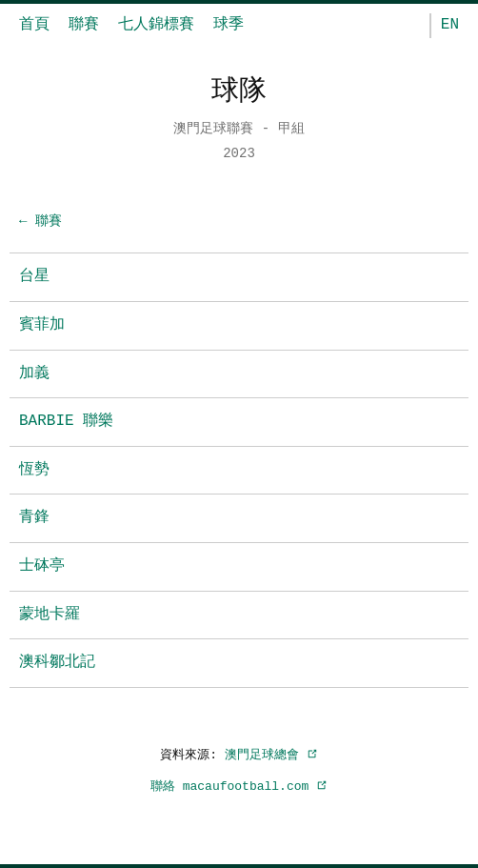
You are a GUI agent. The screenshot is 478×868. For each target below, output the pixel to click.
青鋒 (34, 517)
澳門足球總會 (271, 755)
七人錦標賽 (156, 25)
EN (450, 25)
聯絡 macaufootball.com (239, 786)
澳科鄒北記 (57, 662)
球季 (229, 25)
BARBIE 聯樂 (66, 421)
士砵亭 (42, 566)
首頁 (34, 25)
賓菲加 (42, 325)
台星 (34, 276)
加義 (34, 373)
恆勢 (34, 470)
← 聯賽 (40, 222)
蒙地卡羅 (50, 615)
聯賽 (84, 25)
